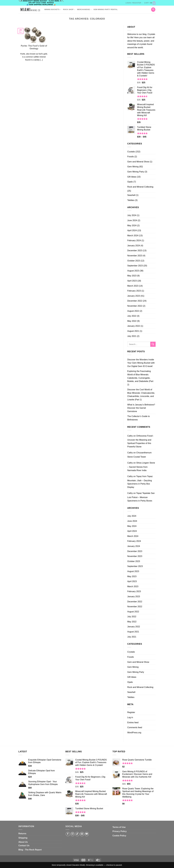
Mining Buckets (53, 10)
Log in (130, 717)
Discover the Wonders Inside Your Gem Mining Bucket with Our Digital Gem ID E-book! (141, 363)
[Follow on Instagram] (73, 834)
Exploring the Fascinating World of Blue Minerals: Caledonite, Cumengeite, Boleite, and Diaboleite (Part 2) (140, 378)
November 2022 (135, 306)
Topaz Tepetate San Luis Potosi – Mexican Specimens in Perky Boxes (141, 497)
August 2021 (133, 331)
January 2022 (134, 326)
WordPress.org (134, 733)
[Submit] (153, 344)
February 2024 (134, 240)
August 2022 (133, 311)
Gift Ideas (132, 177)
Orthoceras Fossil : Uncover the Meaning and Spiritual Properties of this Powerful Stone (141, 441)
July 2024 (132, 215)
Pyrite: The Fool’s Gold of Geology (34, 47)
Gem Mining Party (136, 172)
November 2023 (135, 256)
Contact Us (24, 846)
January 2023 (134, 296)
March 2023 (133, 286)
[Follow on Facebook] (68, 834)
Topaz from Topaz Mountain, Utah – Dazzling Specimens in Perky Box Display (140, 482)
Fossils (131, 157)
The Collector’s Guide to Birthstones (139, 418)
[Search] (153, 10)
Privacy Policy (120, 831)
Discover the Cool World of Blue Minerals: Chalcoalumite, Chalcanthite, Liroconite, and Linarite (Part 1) (141, 395)
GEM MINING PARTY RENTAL (105, 9)
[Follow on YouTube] (87, 834)
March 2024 (133, 236)
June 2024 (132, 220)
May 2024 (132, 226)
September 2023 (135, 266)
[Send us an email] (82, 834)
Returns (22, 834)
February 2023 (134, 291)
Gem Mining (133, 167)
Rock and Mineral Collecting (140, 187)
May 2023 (132, 276)
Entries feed (133, 723)
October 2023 (134, 261)
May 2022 (132, 321)
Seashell (131, 195)
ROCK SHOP (69, 10)
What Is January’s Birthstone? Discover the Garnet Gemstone (141, 408)
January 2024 (134, 246)
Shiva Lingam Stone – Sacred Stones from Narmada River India (141, 467)
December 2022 (135, 301)
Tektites (131, 200)
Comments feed (135, 727)
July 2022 (132, 316)
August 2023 (133, 271)
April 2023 (132, 281)
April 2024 (132, 230)
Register (131, 712)
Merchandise (84, 10)
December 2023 (135, 251)
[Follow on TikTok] (77, 834)
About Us (23, 842)
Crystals (131, 152)
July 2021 (132, 336)
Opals (130, 182)
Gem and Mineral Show (138, 162)
